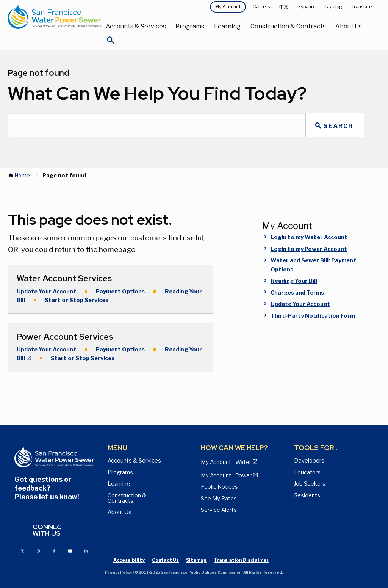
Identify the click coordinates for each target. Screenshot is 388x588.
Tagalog (333, 7)
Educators (307, 472)
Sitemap (196, 560)
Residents (307, 495)
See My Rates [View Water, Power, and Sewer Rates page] (219, 499)
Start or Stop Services (77, 300)
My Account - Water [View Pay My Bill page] (226, 462)
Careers (261, 7)
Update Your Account (46, 292)
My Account (228, 7)
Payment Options (120, 292)
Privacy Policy (118, 572)
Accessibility (129, 560)
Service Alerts (219, 510)
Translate (362, 7)
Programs (190, 26)
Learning (227, 26)
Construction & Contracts (288, 26)
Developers (309, 461)
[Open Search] (111, 42)
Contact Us (165, 560)
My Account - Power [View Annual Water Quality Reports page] (226, 475)
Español (307, 7)
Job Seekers (310, 484)
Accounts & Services (136, 26)
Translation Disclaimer (241, 560)
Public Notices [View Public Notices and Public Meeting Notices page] (219, 487)
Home (22, 176)
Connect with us (50, 530)
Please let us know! (47, 497)
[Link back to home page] (54, 17)
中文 (284, 7)
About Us (349, 26)
